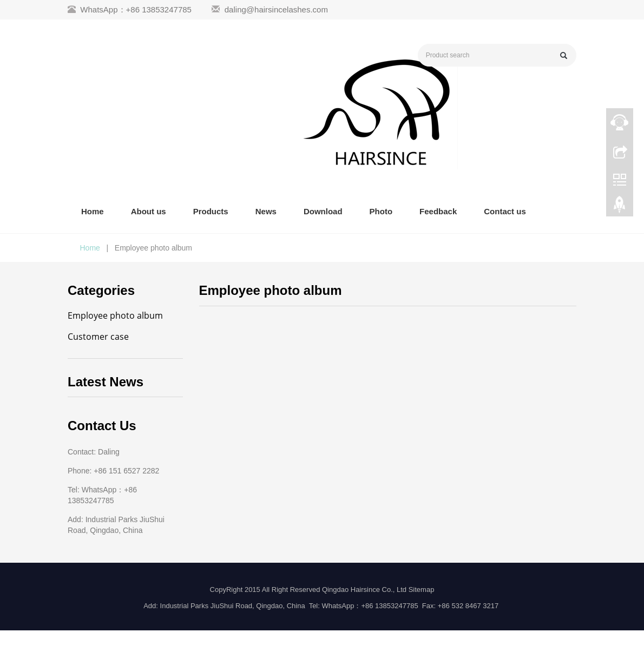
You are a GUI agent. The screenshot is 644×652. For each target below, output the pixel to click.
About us (149, 211)
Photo (381, 211)
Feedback (438, 211)
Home (93, 211)
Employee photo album (115, 315)
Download (323, 211)
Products (211, 211)
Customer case (98, 337)
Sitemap (422, 590)
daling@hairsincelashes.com (276, 9)
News (266, 211)
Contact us (505, 211)
